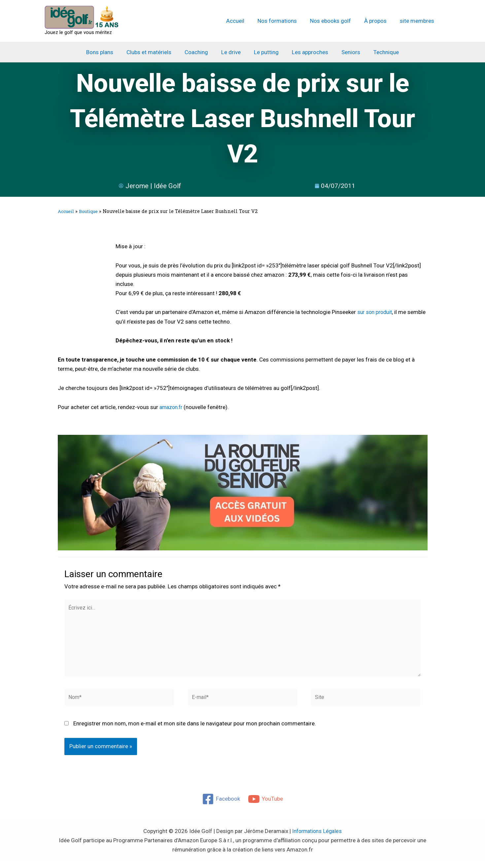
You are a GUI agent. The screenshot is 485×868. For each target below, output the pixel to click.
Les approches (307, 52)
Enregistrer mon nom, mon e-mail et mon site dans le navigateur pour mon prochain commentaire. (195, 731)
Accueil (244, 21)
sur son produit (376, 313)
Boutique (91, 212)
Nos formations (284, 21)
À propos (378, 21)
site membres (418, 21)
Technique (379, 52)
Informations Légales (317, 838)
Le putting (265, 52)
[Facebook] (221, 806)
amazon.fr (172, 408)
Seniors (346, 52)
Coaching (199, 52)
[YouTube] (266, 806)
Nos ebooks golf (335, 21)
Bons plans (107, 52)
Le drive (232, 52)
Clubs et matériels (154, 52)
